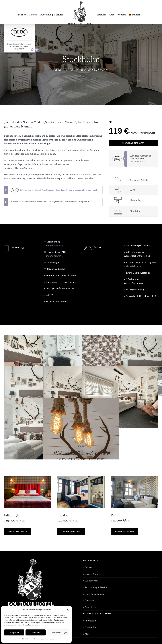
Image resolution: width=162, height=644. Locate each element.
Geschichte (90, 607)
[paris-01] (134, 477)
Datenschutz (39, 639)
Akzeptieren (14, 632)
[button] (68, 610)
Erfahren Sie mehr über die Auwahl (59, 190)
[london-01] (81, 477)
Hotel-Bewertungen (95, 594)
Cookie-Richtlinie (26, 639)
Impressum (49, 639)
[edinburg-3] (28, 477)
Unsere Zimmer (93, 574)
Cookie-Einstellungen (58, 632)
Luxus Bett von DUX (86, 175)
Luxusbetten (91, 581)
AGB (87, 634)
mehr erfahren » (137, 162)
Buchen (89, 567)
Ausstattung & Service (96, 587)
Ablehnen (36, 632)
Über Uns (90, 601)
